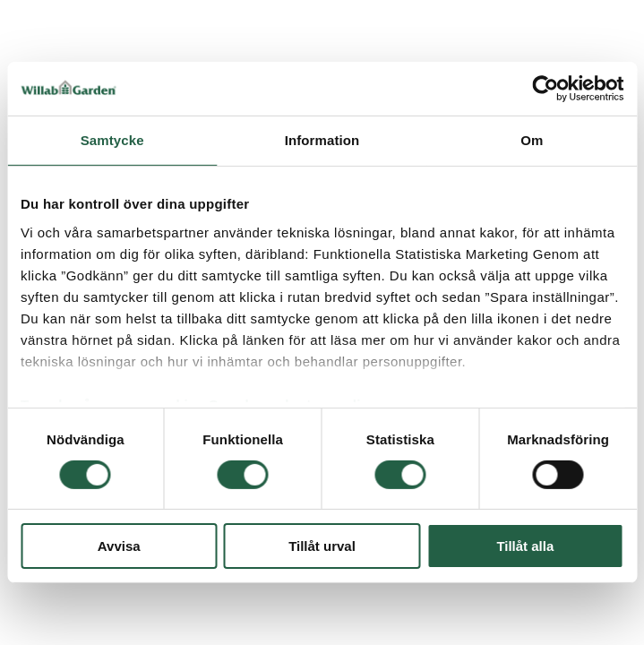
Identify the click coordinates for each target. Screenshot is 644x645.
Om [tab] (532, 140)
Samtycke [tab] (112, 140)
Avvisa (119, 546)
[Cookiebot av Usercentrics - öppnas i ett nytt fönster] (545, 89)
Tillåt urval (322, 546)
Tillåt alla (525, 546)
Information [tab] (322, 140)
